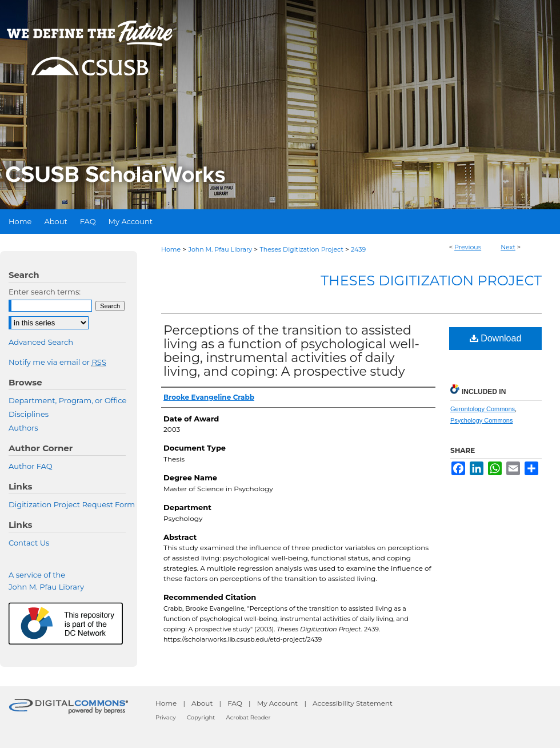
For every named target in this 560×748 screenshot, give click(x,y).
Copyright (201, 717)
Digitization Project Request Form (72, 504)
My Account (278, 703)
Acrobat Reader (249, 717)
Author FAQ (31, 466)
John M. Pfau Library (220, 249)
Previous (468, 247)
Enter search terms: (45, 292)
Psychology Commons (481, 420)
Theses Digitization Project (301, 249)
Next (508, 247)
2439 (358, 249)
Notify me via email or (57, 362)
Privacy (166, 717)
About (202, 703)
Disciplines (29, 414)
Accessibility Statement (353, 703)
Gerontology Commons (483, 409)
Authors (23, 428)
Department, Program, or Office (67, 400)
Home (171, 249)
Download (496, 338)
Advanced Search (41, 342)
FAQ (235, 703)
